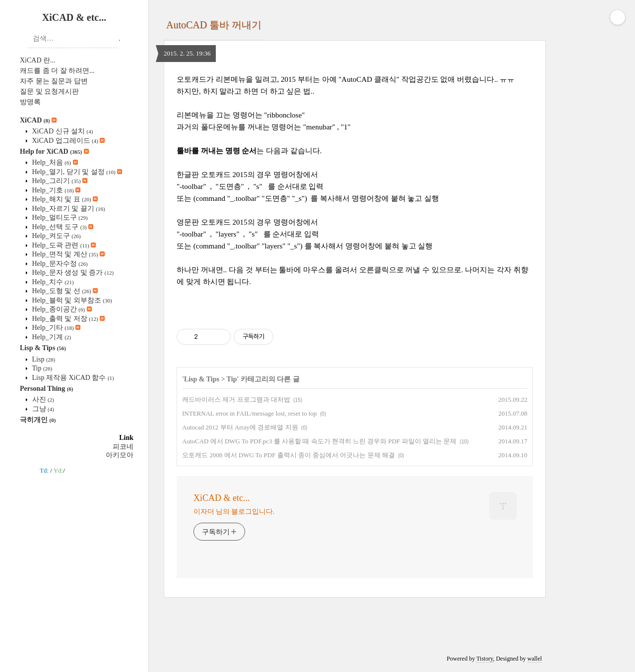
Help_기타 (55, 328)
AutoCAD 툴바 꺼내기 (214, 25)
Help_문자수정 (59, 264)
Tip (41, 368)
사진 (42, 399)
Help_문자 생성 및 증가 (72, 273)
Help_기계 (51, 337)
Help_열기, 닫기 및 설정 (76, 172)
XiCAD (38, 120)
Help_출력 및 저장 (67, 319)
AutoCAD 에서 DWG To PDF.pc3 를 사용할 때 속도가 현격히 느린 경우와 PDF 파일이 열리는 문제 (319, 441)
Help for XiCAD (54, 152)
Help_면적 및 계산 (67, 254)
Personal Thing (46, 389)
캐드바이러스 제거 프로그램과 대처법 (236, 399)
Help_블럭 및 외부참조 (71, 300)
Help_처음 (54, 162)
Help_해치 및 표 (64, 199)
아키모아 (120, 455)
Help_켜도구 (56, 236)
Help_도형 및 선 (64, 291)
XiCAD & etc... (74, 17)
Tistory (484, 659)
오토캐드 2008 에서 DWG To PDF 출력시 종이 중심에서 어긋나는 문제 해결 (288, 455)
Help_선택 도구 (62, 227)
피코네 (123, 447)
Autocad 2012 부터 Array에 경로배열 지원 (240, 427)
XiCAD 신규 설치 (62, 131)
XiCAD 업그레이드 (67, 141)
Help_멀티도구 (59, 217)
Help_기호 (55, 190)
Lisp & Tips (43, 348)
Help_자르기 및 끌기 (68, 209)
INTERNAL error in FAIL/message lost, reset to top (250, 413)
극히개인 (38, 420)
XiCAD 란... (38, 60)
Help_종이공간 (61, 309)
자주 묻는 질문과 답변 (54, 81)
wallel (535, 659)
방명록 (30, 102)
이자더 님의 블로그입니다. (234, 512)
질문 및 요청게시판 (49, 92)
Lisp (43, 359)
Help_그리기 (59, 181)
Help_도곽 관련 (63, 245)
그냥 (42, 409)
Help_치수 (52, 282)
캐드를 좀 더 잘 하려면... (57, 71)
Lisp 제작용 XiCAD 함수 (72, 378)
